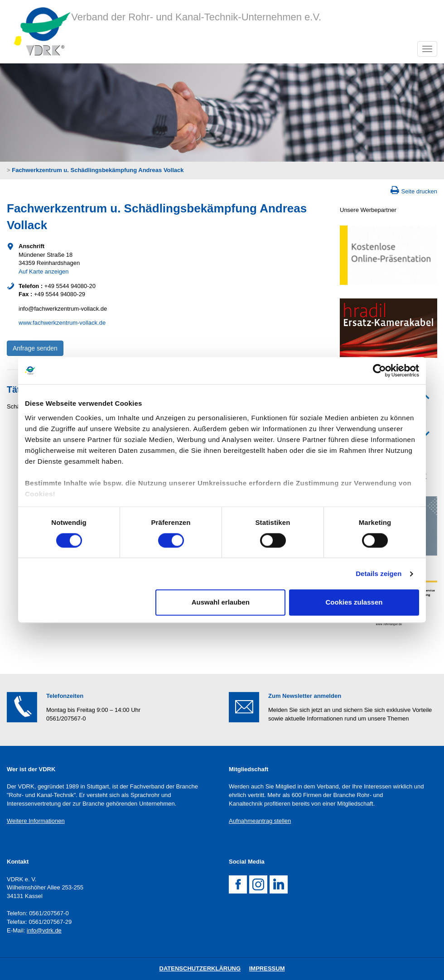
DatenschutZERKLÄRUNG (200, 968)
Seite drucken (420, 191)
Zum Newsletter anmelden (305, 696)
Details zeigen (379, 574)
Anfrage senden (35, 348)
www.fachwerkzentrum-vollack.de (62, 323)
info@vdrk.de (44, 930)
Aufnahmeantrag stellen (260, 821)
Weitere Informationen (36, 821)
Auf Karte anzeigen (44, 271)
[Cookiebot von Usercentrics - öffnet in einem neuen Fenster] (379, 370)
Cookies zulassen (354, 603)
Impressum (267, 968)
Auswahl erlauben (221, 603)
